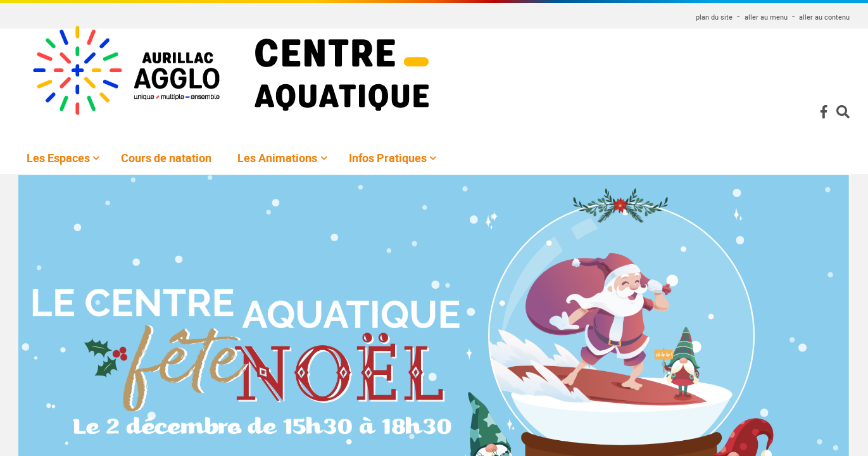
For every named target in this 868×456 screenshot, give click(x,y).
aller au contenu (824, 17)
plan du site (714, 17)
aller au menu (766, 17)
